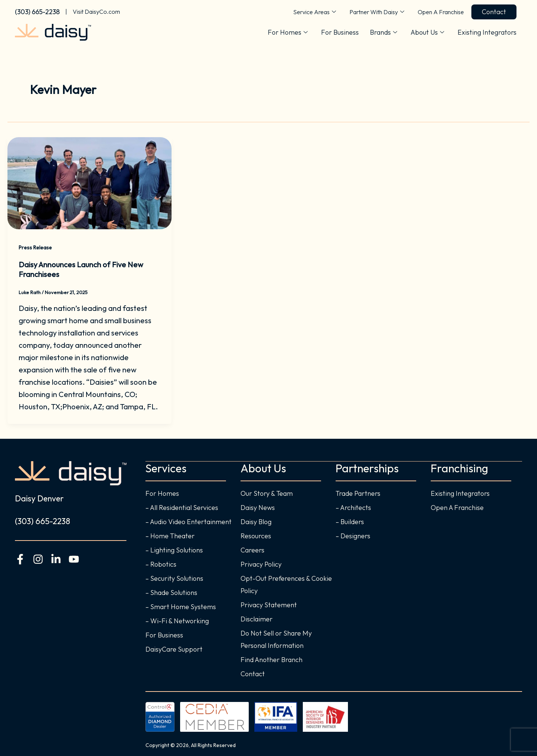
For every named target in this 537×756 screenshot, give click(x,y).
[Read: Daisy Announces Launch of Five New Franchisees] (89, 182)
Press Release (35, 248)
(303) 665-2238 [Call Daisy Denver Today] (37, 12)
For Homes (288, 32)
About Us (427, 32)
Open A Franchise (441, 12)
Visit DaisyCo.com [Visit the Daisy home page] (96, 12)
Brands (384, 32)
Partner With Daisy (377, 12)
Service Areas (315, 12)
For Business (340, 32)
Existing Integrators (487, 32)
